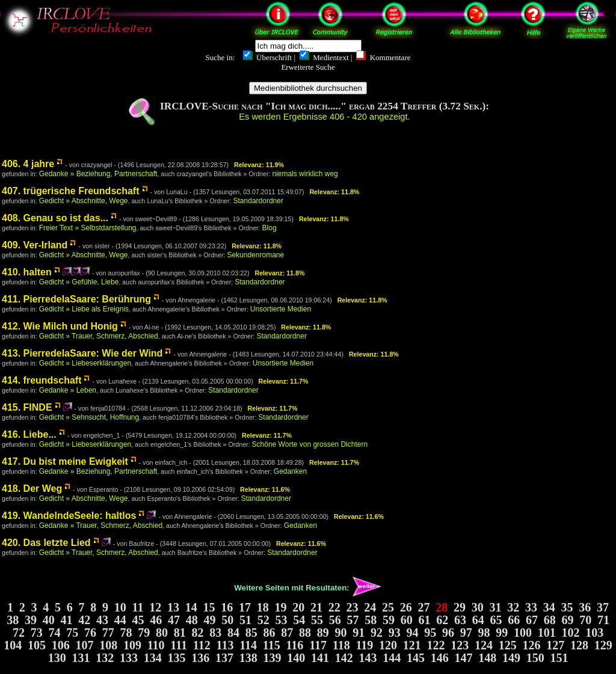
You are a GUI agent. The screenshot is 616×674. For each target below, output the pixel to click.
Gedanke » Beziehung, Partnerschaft (98, 174)
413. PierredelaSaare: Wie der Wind (82, 353)
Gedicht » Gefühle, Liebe (79, 282)
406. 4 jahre (28, 164)
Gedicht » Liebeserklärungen (85, 363)
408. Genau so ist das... (55, 218)
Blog (269, 228)
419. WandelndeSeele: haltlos (69, 516)
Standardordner (258, 201)
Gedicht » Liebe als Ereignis (84, 309)
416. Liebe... (29, 434)
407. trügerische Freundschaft (71, 191)
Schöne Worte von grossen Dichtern (310, 444)
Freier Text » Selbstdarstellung (88, 228)
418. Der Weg (32, 489)
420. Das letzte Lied (46, 543)
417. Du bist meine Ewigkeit (65, 461)
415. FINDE (27, 407)
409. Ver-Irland (35, 245)
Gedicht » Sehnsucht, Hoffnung (89, 417)
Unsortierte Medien (281, 309)
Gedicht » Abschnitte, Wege (84, 201)
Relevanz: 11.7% (284, 381)
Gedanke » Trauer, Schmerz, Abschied (101, 525)
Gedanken (290, 471)
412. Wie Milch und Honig (60, 326)
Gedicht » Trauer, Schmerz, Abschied (99, 336)
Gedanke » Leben (68, 390)
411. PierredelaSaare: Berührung (76, 299)
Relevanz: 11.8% (334, 192)
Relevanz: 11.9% (259, 165)
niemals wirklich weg (305, 174)
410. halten (27, 272)
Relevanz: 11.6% (265, 489)
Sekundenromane (255, 255)
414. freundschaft (42, 380)
